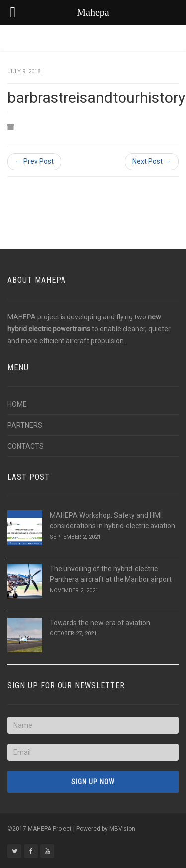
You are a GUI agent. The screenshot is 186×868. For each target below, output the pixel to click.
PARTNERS (25, 425)
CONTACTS (26, 446)
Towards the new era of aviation (100, 623)
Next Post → (152, 161)
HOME (17, 404)
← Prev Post (34, 161)
